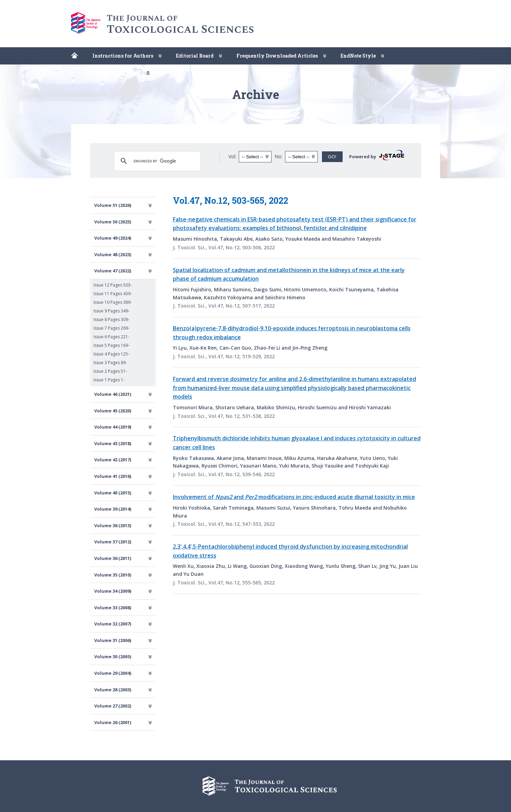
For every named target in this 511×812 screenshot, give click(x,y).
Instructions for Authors (123, 56)
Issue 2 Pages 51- (110, 371)
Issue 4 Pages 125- (111, 354)
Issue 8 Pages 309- (111, 319)
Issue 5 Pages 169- (111, 345)
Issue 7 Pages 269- (111, 328)
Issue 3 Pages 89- (110, 363)
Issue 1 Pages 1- (109, 380)
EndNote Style (358, 56)
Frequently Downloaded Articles (277, 56)
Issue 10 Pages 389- (113, 302)
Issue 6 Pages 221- (111, 337)
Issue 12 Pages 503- (113, 285)
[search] (156, 161)
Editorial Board (195, 56)
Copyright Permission (113, 73)
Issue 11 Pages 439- (113, 294)
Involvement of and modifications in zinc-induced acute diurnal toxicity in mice (294, 497)
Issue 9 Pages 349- (111, 311)
